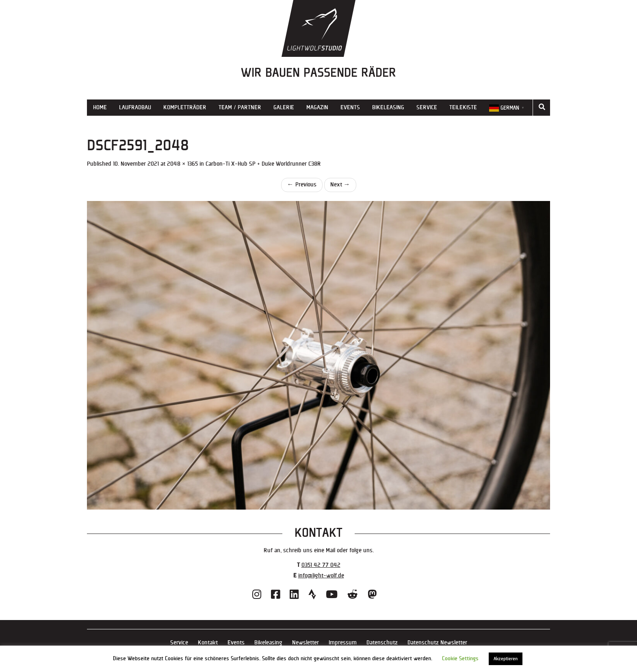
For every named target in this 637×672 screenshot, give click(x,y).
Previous (302, 185)
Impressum (343, 643)
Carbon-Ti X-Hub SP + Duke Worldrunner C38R (263, 164)
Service (427, 107)
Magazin (317, 107)
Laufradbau (135, 107)
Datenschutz (382, 643)
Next (340, 185)
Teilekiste (463, 107)
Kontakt (208, 643)
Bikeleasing (388, 107)
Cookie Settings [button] (460, 659)
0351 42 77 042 (321, 565)
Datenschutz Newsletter (437, 643)
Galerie (284, 107)
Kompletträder (185, 107)
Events (350, 107)
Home (100, 107)
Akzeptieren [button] (506, 659)
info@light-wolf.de (321, 576)
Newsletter (305, 643)
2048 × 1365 (182, 164)
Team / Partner (240, 107)
